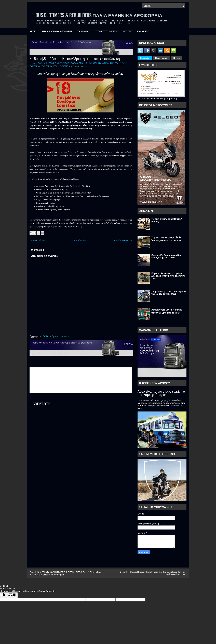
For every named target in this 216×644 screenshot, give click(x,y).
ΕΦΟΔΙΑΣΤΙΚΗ (78, 63)
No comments (79, 66)
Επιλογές (145, 58)
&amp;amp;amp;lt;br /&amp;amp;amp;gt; (81, 380)
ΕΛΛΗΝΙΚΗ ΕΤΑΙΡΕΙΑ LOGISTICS (54, 63)
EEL (56, 66)
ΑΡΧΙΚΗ (33, 31)
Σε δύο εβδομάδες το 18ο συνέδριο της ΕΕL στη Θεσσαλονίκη (75, 58)
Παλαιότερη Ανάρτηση (123, 240)
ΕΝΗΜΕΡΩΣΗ (144, 31)
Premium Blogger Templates (175, 572)
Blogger (60, 575)
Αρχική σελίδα (80, 240)
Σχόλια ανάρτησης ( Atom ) (56, 336)
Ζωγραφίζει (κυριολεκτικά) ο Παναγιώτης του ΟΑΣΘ (166, 256)
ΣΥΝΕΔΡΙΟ (47, 66)
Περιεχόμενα (161, 58)
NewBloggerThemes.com (176, 574)
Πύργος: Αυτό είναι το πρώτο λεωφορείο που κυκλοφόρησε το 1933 (168, 276)
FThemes (133, 572)
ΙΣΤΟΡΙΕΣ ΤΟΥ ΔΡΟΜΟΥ (106, 31)
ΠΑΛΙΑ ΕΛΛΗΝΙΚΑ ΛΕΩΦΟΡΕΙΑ (57, 31)
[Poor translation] (12, 595)
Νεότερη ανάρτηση (38, 240)
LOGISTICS (65, 66)
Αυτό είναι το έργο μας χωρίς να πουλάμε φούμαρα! (161, 393)
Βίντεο (176, 58)
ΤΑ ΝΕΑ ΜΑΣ (84, 31)
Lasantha (158, 572)
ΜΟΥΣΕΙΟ (128, 31)
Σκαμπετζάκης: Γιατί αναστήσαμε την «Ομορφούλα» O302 (169, 293)
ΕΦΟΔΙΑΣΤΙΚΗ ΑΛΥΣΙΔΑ (98, 63)
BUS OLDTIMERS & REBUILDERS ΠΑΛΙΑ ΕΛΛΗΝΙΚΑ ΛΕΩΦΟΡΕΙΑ (99, 15)
